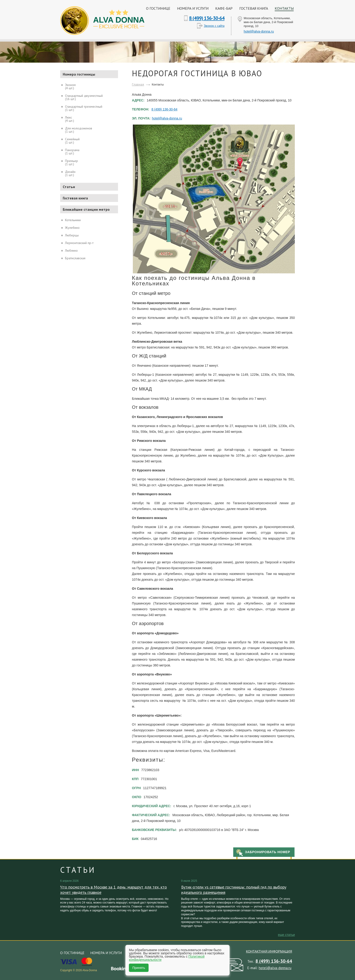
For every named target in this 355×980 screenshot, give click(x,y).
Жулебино (72, 227)
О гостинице (158, 8)
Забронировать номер (267, 852)
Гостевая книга (254, 8)
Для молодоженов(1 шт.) (79, 130)
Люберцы (72, 235)
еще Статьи (286, 935)
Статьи (69, 187)
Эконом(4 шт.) (70, 86)
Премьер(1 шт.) (72, 162)
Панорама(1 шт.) (72, 151)
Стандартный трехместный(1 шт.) (84, 108)
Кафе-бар (224, 8)
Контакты (284, 8)
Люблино (71, 250)
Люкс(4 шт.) (70, 119)
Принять (139, 968)
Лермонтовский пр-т (79, 243)
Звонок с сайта (214, 26)
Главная (138, 85)
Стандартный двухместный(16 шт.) (84, 97)
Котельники (73, 220)
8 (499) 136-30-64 (207, 18)
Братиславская (75, 258)
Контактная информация (269, 951)
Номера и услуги (193, 8)
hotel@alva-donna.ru (259, 31)
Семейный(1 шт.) (72, 140)
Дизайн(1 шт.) (70, 173)
